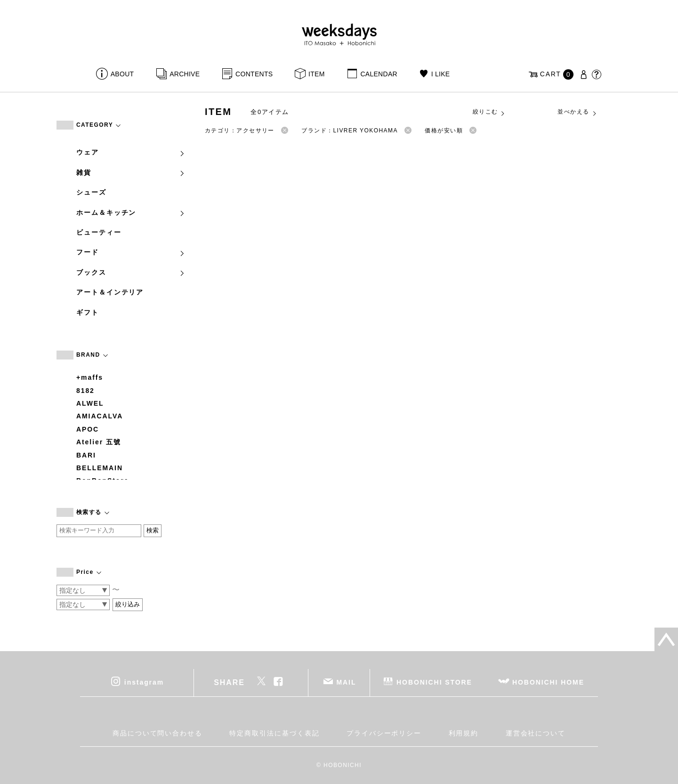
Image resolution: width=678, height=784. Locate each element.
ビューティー (99, 232)
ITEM (317, 74)
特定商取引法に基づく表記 (274, 733)
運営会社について (536, 733)
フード (131, 252)
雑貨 (131, 172)
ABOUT (122, 74)
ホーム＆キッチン (131, 212)
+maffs (90, 377)
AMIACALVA (100, 416)
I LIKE (441, 74)
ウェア (131, 152)
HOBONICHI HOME (548, 682)
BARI (86, 455)
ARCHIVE (185, 74)
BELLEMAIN (100, 468)
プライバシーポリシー (384, 733)
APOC (88, 429)
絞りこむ (489, 112)
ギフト (88, 312)
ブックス (131, 272)
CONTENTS (254, 74)
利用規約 (464, 733)
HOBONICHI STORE (434, 682)
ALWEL (90, 403)
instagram (144, 682)
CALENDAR (379, 74)
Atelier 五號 (99, 442)
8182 (85, 391)
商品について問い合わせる (157, 733)
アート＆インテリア (110, 292)
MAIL (347, 682)
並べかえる (577, 112)
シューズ (91, 192)
